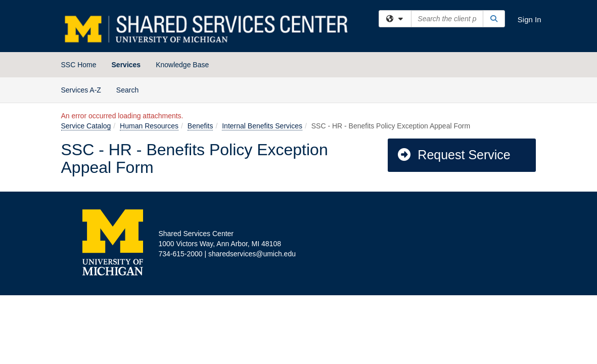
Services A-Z (81, 90)
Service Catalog (86, 126)
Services (126, 65)
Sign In (530, 19)
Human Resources (149, 126)
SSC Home (79, 65)
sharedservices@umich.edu (252, 254)
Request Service (453, 155)
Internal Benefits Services (262, 126)
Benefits (200, 126)
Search (131, 89)
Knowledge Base (182, 65)
